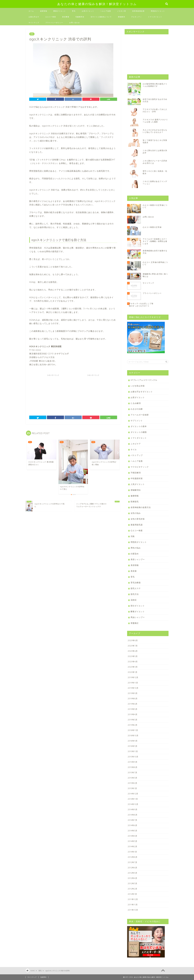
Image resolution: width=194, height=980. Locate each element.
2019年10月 (133, 688)
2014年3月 (133, 841)
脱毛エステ (136, 588)
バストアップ (137, 455)
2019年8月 (133, 699)
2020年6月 (133, 651)
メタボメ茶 (122, 11)
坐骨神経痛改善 (138, 11)
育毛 (74, 11)
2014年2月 (133, 846)
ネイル (134, 449)
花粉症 (134, 600)
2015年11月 (133, 751)
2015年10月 (133, 757)
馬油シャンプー (138, 617)
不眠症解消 (136, 473)
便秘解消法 (136, 490)
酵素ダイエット (60, 11)
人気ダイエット (138, 484)
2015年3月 (133, 778)
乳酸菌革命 (80, 17)
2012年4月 (133, 878)
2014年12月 (133, 794)
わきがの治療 (137, 409)
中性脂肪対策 (137, 478)
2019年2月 (133, 725)
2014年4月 (133, 836)
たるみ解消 (136, 403)
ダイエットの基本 (139, 426)
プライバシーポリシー (54, 23)
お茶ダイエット (88, 11)
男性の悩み (136, 548)
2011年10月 (133, 910)
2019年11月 (133, 683)
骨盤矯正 (135, 623)
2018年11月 (133, 730)
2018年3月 (133, 746)
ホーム (31, 11)
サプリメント (137, 421)
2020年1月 (133, 672)
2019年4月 (133, 714)
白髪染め (135, 554)
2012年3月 (133, 883)
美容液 (134, 571)
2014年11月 (133, 799)
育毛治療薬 (136, 583)
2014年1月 (132, 852)
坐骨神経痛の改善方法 (141, 507)
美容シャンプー (138, 559)
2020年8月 (133, 640)
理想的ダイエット (158, 11)
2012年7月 (133, 862)
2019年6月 (133, 704)
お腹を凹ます (34, 17)
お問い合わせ (75, 23)
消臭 (133, 536)
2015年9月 (133, 762)
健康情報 (44, 11)
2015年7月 (133, 773)
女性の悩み (136, 513)
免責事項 (43, 977)
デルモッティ (137, 17)
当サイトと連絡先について (101, 17)
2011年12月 (133, 899)
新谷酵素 (66, 17)
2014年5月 (133, 831)
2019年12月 (133, 677)
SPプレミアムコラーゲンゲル (144, 380)
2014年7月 (133, 820)
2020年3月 (133, 667)
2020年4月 (133, 662)
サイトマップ (34, 23)
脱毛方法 (135, 594)
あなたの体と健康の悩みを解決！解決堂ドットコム (97, 4)
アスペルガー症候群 (140, 415)
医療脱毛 (135, 502)
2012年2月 (133, 889)
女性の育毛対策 (138, 519)
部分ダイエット (138, 606)
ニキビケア (136, 444)
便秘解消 (121, 17)
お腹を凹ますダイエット (142, 392)
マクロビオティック (140, 467)
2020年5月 (133, 656)
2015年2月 (133, 783)
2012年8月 (133, 857)
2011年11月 (133, 905)
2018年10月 (133, 736)
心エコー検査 (51, 17)
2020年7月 (133, 646)
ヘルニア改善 (106, 11)
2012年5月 (133, 873)
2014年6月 (133, 825)
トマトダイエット (155, 17)
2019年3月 (133, 720)
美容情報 (135, 565)
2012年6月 (133, 868)
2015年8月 (133, 767)
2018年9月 (133, 741)
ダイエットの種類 (139, 432)
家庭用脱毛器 (137, 525)
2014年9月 (133, 809)
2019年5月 (133, 709)
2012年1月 (132, 894)
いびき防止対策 (138, 386)
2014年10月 (133, 804)
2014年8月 (133, 815)
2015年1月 (132, 788)
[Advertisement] (53, 393)
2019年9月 (133, 693)
